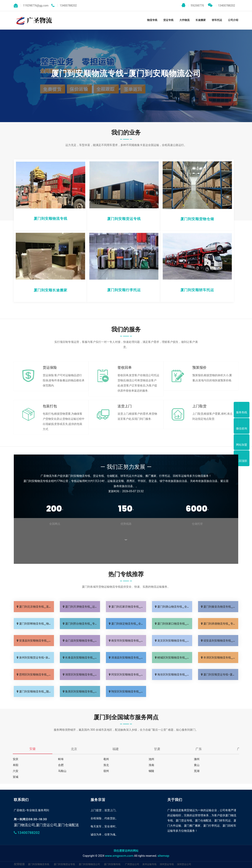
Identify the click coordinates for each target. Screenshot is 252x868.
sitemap (163, 856)
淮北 (106, 765)
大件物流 (184, 20)
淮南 (151, 765)
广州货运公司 (132, 864)
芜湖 (197, 771)
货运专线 (168, 20)
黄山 (197, 765)
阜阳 (16, 765)
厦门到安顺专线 (112, 864)
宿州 (106, 771)
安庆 (16, 759)
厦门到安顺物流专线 (39, 864)
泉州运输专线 (149, 864)
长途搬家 (201, 20)
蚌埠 (61, 759)
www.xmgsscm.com (119, 856)
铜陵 (151, 771)
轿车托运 (217, 20)
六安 (16, 771)
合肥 (61, 765)
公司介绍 (233, 20)
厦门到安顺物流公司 (89, 864)
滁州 (197, 759)
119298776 (193, 5)
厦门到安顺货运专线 (64, 864)
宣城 (16, 777)
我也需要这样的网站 (126, 851)
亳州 (106, 759)
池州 (151, 759)
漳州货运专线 (167, 864)
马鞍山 (62, 771)
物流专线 (152, 20)
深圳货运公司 (184, 864)
